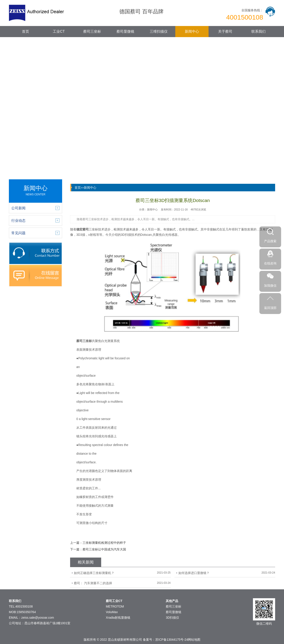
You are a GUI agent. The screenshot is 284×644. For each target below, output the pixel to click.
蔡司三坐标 (92, 31)
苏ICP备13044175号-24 (172, 640)
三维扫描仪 (159, 31)
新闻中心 (192, 31)
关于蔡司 (225, 31)
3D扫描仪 (172, 618)
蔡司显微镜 (125, 31)
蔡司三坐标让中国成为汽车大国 (104, 549)
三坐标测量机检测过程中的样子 (104, 543)
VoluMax (112, 612)
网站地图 (194, 640)
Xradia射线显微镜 (118, 618)
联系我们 (258, 31)
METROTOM (115, 606)
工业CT (59, 31)
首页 (26, 31)
